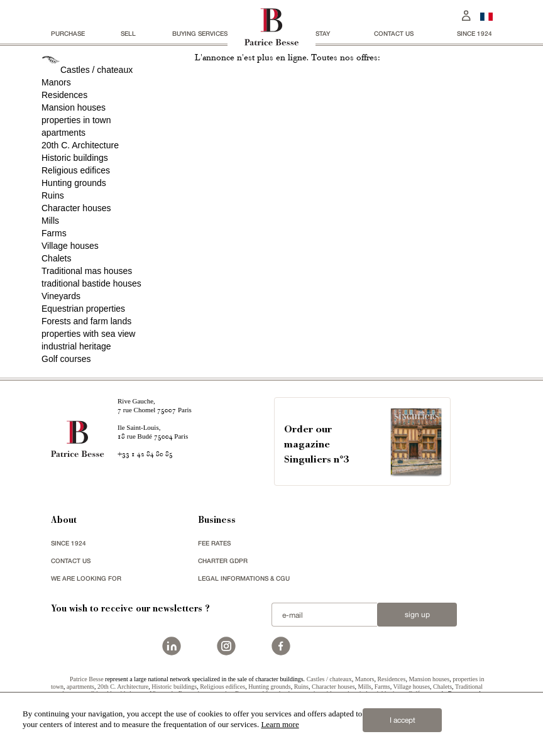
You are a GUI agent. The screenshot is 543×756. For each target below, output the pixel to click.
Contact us (394, 33)
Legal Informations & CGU (244, 578)
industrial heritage (76, 346)
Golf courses (66, 359)
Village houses (70, 246)
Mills (50, 221)
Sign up (417, 615)
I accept (403, 720)
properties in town (76, 120)
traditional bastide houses (91, 283)
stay (323, 33)
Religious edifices (76, 170)
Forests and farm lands (86, 321)
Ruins (53, 195)
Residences (64, 95)
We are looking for (86, 578)
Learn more (280, 724)
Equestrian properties (83, 309)
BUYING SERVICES (200, 33)
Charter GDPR (223, 561)
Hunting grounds (74, 183)
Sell (128, 33)
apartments (63, 133)
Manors (56, 82)
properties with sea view (88, 334)
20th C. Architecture (80, 145)
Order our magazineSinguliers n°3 (316, 445)
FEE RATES (214, 543)
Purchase (68, 33)
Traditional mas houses (87, 271)
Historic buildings (75, 158)
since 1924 (474, 33)
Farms (54, 233)
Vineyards (61, 296)
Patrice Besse (87, 679)
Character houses (76, 208)
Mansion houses (74, 107)
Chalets (56, 258)
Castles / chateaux (96, 70)
